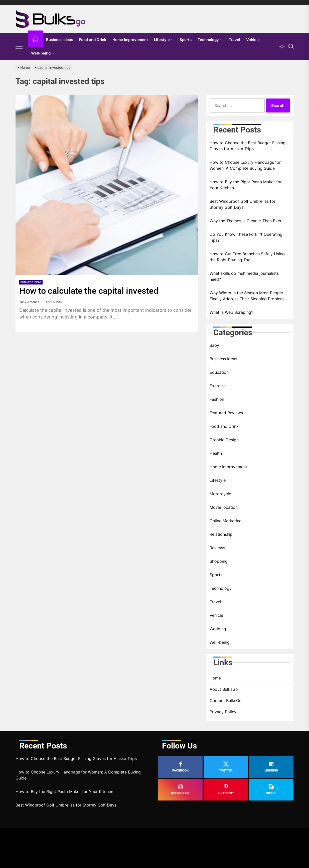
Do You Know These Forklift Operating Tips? (246, 237)
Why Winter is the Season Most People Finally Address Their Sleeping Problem (247, 296)
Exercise (218, 386)
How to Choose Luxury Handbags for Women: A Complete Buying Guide (245, 165)
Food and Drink (93, 40)
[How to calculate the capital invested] (107, 185)
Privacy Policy (223, 712)
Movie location (224, 507)
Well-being (43, 53)
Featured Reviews (226, 413)
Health (216, 453)
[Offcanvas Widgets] (19, 46)
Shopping (219, 561)
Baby (214, 345)
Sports (186, 40)
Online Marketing (226, 521)
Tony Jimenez (29, 302)
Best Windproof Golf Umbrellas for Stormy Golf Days (243, 204)
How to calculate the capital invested (89, 291)
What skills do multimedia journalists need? (244, 276)
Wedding (218, 629)
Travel (234, 40)
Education (219, 372)
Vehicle (253, 40)
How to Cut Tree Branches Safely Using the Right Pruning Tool (247, 257)
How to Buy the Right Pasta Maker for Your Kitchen (246, 185)
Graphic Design (224, 440)
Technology (210, 40)
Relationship (221, 534)
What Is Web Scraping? (231, 312)
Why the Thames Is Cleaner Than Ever (246, 221)
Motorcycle (220, 494)
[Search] (291, 46)
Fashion (217, 399)
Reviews (217, 548)
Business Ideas (60, 40)
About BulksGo (224, 689)
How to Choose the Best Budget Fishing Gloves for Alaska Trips (248, 146)
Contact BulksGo (226, 700)
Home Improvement (130, 40)
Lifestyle (164, 40)
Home (215, 678)
